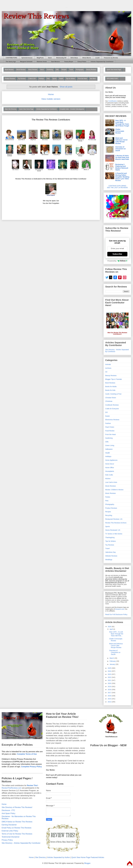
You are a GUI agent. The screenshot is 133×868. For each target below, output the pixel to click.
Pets (48, 79)
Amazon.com (120, 609)
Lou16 (97, 58)
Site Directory (40, 857)
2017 (110, 693)
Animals (108, 364)
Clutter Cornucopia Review (120, 131)
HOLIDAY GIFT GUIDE (117, 218)
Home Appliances (111, 460)
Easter (108, 416)
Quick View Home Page (26, 109)
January (113, 664)
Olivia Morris (87, 58)
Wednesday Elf (61, 58)
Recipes (64, 70)
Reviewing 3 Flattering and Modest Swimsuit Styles (122, 167)
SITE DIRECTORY (112, 79)
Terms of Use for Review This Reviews (17, 834)
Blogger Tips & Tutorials (114, 379)
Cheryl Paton (82, 62)
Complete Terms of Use (27, 754)
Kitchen (108, 479)
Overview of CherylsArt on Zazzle (121, 149)
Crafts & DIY (32, 79)
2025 (110, 668)
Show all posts (66, 87)
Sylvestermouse (27, 58)
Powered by (117, 261)
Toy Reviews (22, 79)
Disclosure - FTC (8, 810)
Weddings (109, 560)
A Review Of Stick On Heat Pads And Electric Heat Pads (122, 157)
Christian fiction (111, 398)
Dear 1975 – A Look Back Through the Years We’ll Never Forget (122, 123)
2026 (110, 627)
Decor (42, 70)
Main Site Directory (11, 109)
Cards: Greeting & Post (113, 394)
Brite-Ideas (74, 58)
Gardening (50, 70)
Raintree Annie (42, 62)
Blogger (87, 863)
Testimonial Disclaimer (11, 837)
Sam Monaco (55, 62)
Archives (108, 368)
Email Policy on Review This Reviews (17, 828)
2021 (110, 680)
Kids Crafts (109, 475)
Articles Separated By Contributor (102, 62)
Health (61, 79)
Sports (54, 79)
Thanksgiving (110, 537)
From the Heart (82, 79)
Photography (80, 70)
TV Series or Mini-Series (114, 534)
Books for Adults (111, 387)
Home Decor (110, 464)
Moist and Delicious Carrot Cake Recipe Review (121, 141)
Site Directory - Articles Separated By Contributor (21, 843)
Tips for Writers (71, 79)
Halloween (109, 449)
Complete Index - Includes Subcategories (72, 109)
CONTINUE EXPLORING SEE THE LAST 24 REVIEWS (117, 187)
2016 (110, 696)
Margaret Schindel (26, 62)
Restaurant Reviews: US (114, 519)
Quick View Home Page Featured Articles (88, 857)
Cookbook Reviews (112, 405)
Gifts (57, 70)
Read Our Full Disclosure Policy (116, 614)
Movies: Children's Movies (114, 490)
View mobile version (51, 99)
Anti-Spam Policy (8, 813)
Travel (71, 70)
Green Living (110, 445)
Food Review (110, 431)
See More (93, 79)
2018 (110, 690)
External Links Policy (10, 831)
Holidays (41, 79)
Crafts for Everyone (112, 409)
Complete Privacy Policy (31, 767)
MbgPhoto (40, 58)
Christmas (109, 401)
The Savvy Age (11, 62)
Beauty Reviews (91, 70)
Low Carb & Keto (111, 482)
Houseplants (110, 471)
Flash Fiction (110, 427)
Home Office (110, 468)
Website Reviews (111, 556)
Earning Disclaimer (9, 825)
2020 (110, 683)
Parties (108, 497)
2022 (110, 677)
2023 (110, 674)
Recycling (109, 515)
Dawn (50, 58)
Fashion (108, 423)
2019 (110, 687)
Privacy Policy (7, 840)
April (111, 629)
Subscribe (117, 254)
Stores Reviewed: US (113, 530)
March (112, 658)
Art (106, 372)
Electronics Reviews (112, 420)
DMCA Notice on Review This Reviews (17, 822)
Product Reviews (10, 79)
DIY (107, 412)
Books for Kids (110, 390)
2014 (110, 702)
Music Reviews (33, 70)
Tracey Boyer (69, 62)
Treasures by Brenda (111, 58)
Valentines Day (110, 552)
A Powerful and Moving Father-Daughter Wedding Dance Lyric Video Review (122, 177)
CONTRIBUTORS (11, 58)
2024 (110, 671)
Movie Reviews (21, 70)
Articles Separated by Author (59, 857)
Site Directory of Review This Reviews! (17, 807)
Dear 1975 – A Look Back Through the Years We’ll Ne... (116, 634)
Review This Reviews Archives (116, 523)
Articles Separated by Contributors (47, 109)
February (113, 661)
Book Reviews (9, 70)
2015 (110, 699)
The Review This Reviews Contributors (51, 120)
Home (51, 94)
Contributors (113, 101)
